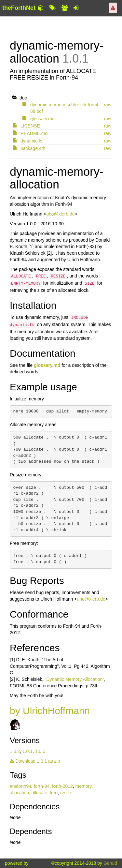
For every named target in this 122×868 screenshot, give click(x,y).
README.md (34, 133)
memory (84, 786)
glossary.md (42, 119)
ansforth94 (20, 786)
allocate (39, 793)
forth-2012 (62, 786)
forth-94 (42, 786)
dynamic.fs (31, 141)
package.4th (33, 148)
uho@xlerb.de (60, 214)
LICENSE (30, 126)
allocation (19, 793)
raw (108, 105)
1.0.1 (27, 751)
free (54, 793)
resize (66, 793)
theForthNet (19, 8)
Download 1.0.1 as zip (35, 761)
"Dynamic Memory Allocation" (74, 679)
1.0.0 (40, 751)
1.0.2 (15, 751)
